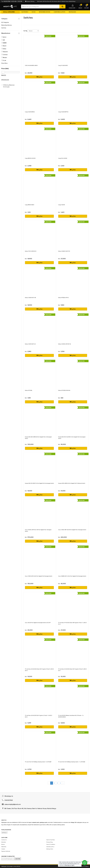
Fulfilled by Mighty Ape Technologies (9, 86)
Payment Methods (6, 851)
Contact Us (4, 840)
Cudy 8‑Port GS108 (63, 158)
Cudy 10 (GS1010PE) (63, 65)
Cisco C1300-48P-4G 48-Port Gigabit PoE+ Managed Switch (72, 530)
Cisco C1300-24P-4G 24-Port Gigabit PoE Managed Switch (39, 576)
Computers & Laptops (59, 12)
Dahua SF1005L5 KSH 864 (64, 390)
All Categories (5, 22)
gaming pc (4, 832)
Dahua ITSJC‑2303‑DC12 (31, 251)
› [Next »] (63, 783)
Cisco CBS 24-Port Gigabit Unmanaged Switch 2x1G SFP (38, 623)
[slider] (3, 72)
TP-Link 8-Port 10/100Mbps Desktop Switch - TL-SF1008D (72, 762)
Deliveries (4, 842)
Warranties (4, 847)
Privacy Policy (50, 842)
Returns (3, 844)
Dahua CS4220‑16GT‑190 (64, 251)
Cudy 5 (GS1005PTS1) (63, 112)
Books (34, 12)
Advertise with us (50, 847)
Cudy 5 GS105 (61, 205)
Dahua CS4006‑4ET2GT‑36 (65, 344)
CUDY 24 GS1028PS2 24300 (31, 65)
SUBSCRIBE (18, 859)
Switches (4, 28)
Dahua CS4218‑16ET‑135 (30, 297)
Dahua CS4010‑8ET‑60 (30, 344)
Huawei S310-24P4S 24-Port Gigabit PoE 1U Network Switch (72, 483)
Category (11, 19)
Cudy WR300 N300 (30, 205)
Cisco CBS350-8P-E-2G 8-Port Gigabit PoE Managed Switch (72, 576)
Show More (4, 63)
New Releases (72, 12)
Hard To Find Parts (51, 840)
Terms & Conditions (51, 844)
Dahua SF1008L (29, 390)
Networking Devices (45, 12)
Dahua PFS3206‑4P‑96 (63, 297)
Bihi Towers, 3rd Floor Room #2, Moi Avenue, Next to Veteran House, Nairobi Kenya (56, 1)
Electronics (25, 12)
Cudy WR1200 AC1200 (30, 158)
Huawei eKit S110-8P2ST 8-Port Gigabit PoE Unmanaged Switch (39, 483)
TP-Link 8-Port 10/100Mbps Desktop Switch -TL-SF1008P (38, 762)
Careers (3, 849)
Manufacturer (11, 33)
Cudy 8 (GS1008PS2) (30, 112)
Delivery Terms (50, 849)
